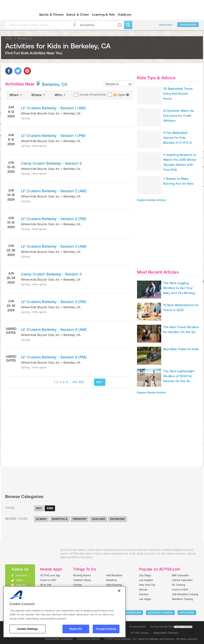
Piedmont (80, 519)
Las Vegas (145, 599)
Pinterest (21, 585)
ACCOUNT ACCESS (160, 613)
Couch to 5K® (48, 580)
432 (81, 382)
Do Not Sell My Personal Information (171, 627)
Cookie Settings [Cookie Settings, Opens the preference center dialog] (27, 629)
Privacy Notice (137, 627)
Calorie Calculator (182, 580)
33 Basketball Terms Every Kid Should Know (178, 94)
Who (60, 95)
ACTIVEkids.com (30, 555)
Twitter (19, 580)
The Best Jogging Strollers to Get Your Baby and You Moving (179, 288)
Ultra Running (114, 585)
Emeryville (60, 519)
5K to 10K (46, 585)
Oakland (98, 519)
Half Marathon (114, 575)
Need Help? (166, 25)
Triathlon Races (82, 580)
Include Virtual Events (90, 95)
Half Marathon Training (185, 594)
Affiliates (187, 613)
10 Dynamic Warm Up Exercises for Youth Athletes (178, 116)
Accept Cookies (106, 629)
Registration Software (166, 633)
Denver (143, 590)
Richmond (117, 519)
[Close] (119, 591)
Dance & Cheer (78, 15)
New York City (147, 585)
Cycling (77, 585)
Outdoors (124, 15)
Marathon (112, 580)
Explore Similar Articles (151, 200)
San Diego (145, 575)
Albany (41, 519)
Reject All (76, 629)
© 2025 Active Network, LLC (121, 639)
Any (39, 508)
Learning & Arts (103, 15)
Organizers (188, 25)
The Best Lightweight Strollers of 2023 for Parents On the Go (179, 376)
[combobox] (117, 84)
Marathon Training (182, 599)
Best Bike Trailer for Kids (181, 349)
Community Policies (89, 639)
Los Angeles (146, 580)
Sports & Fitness (51, 15)
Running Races (82, 575)
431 (75, 382)
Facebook (21, 575)
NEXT (100, 382)
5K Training (179, 585)
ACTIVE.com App (50, 575)
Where (39, 95)
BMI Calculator (181, 575)
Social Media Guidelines (59, 639)
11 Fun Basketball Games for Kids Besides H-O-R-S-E (177, 138)
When (16, 95)
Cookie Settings (183, 627)
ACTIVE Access (140, 633)
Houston (144, 594)
